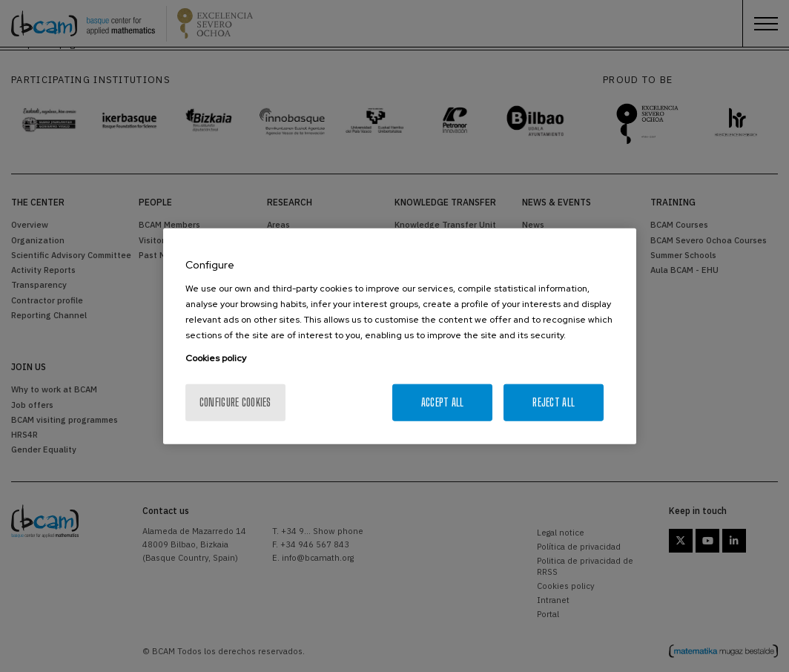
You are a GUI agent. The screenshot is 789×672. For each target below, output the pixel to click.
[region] (400, 336)
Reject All (554, 402)
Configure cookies (235, 402)
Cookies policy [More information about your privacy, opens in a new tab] (216, 358)
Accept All (443, 402)
